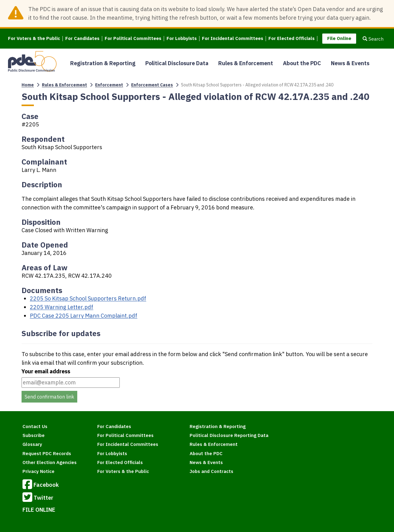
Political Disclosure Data (177, 63)
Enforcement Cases (152, 85)
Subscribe (34, 435)
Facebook (41, 485)
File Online (339, 38)
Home (28, 85)
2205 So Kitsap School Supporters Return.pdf (88, 298)
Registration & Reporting (103, 63)
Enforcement (109, 85)
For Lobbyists (182, 39)
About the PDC (302, 63)
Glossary (32, 444)
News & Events (350, 63)
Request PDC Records (47, 453)
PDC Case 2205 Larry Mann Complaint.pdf (84, 316)
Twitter (38, 498)
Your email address (46, 371)
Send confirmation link (49, 397)
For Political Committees (133, 39)
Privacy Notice (38, 471)
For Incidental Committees (233, 39)
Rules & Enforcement (246, 63)
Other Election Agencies (50, 462)
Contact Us (35, 426)
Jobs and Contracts (211, 471)
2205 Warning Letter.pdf (62, 307)
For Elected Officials (291, 39)
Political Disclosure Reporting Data (229, 435)
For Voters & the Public (34, 39)
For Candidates (82, 39)
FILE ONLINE (39, 510)
